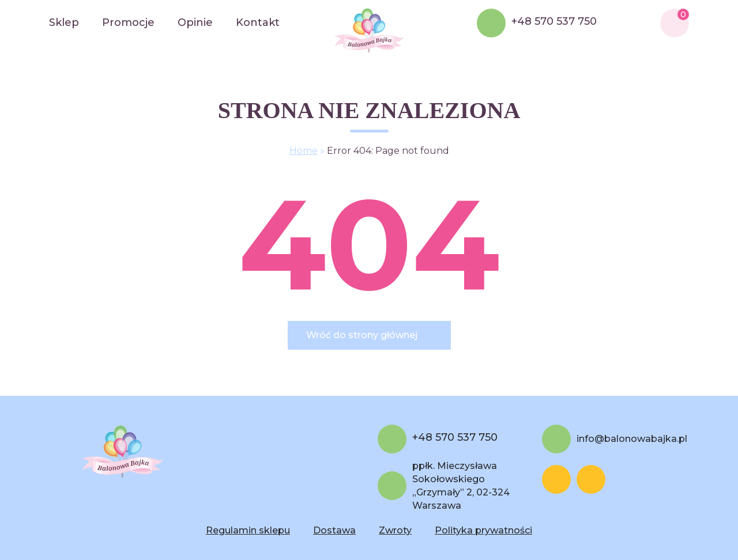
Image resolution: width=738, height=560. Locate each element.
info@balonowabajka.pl (632, 439)
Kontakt (258, 22)
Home (304, 151)
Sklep (64, 22)
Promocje (128, 22)
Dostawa (334, 530)
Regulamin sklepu (248, 530)
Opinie (195, 22)
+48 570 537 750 (554, 22)
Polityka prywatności (483, 530)
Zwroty (395, 530)
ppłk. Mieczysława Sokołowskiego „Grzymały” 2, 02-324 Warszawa (461, 486)
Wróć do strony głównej (362, 335)
